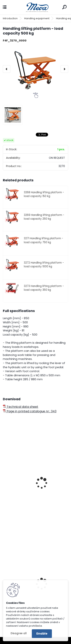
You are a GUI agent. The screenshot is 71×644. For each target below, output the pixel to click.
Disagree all (19, 633)
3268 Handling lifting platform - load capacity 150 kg (44, 194)
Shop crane (14, 501)
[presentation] (7, 69)
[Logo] (36, 7)
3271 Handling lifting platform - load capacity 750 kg (43, 240)
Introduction (10, 18)
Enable (42, 634)
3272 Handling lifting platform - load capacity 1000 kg (44, 265)
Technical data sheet (21, 407)
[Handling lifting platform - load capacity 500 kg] (35, 69)
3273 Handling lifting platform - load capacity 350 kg (44, 288)
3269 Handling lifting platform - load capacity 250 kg (44, 217)
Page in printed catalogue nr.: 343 (30, 411)
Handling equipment (37, 18)
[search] (64, 7)
